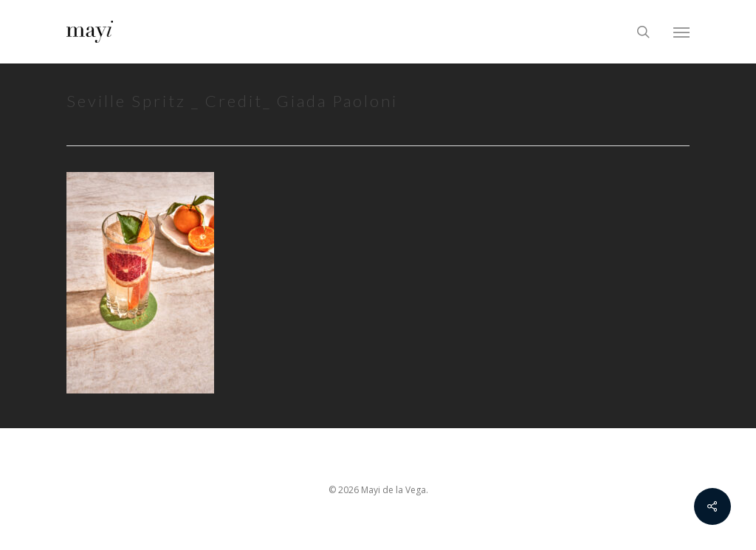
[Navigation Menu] (681, 32)
